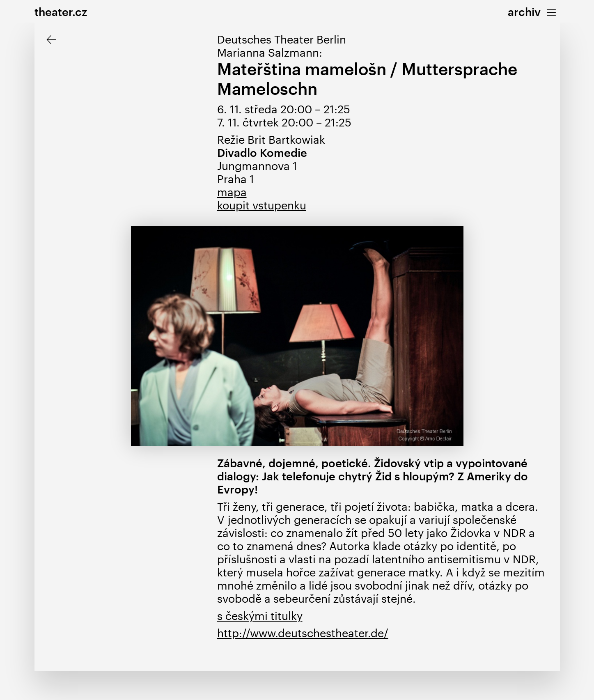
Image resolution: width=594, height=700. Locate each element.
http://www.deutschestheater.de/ (303, 633)
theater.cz (61, 12)
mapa (232, 192)
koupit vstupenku (262, 205)
